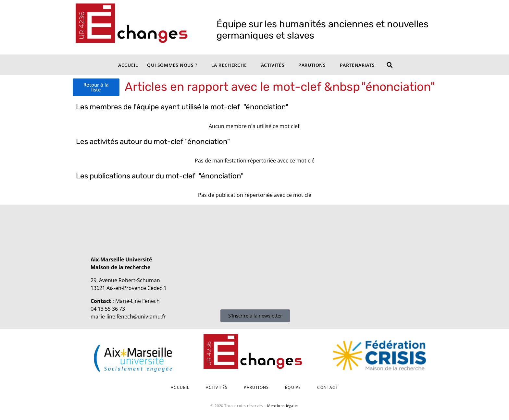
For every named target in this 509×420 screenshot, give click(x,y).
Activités (273, 65)
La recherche (229, 65)
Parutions (312, 65)
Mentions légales (283, 406)
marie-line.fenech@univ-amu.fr (128, 317)
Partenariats (357, 65)
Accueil (128, 65)
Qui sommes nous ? (172, 65)
